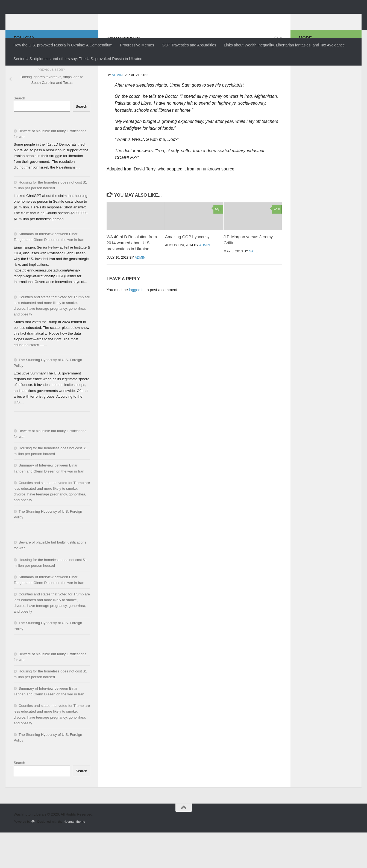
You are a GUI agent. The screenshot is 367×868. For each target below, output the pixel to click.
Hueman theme (74, 857)
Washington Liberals (62, 18)
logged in (137, 325)
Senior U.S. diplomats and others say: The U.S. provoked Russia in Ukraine (78, 59)
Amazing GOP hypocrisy (187, 272)
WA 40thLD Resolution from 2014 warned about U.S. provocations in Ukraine (132, 278)
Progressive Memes (137, 45)
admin (117, 111)
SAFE (253, 287)
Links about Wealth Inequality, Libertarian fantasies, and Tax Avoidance (284, 45)
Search (19, 134)
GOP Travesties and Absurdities (189, 45)
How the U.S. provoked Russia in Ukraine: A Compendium (63, 45)
